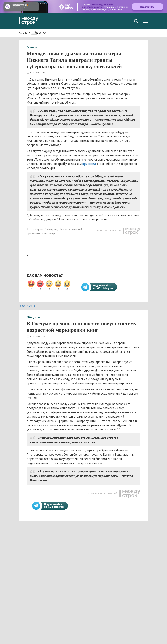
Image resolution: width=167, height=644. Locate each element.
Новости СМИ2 (27, 306)
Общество (34, 317)
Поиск (136, 21)
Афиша (32, 47)
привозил (89, 164)
